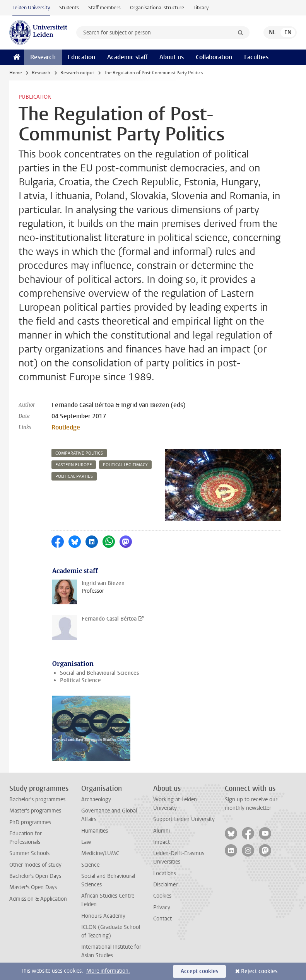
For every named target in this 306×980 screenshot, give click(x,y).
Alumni (162, 831)
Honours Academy (103, 916)
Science (90, 865)
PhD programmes (30, 822)
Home (15, 73)
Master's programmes (35, 811)
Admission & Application (38, 899)
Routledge (66, 427)
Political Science (80, 680)
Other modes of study (35, 865)
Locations (165, 873)
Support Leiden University (184, 819)
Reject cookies (259, 971)
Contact (162, 919)
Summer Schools (29, 853)
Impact (162, 842)
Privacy (162, 907)
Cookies (162, 896)
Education (81, 57)
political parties (74, 476)
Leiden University (31, 8)
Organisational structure (157, 8)
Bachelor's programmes (37, 800)
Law (86, 842)
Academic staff (127, 57)
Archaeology (96, 800)
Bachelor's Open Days (35, 876)
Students (69, 8)
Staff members (104, 8)
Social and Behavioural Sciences (99, 673)
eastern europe (74, 465)
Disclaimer (165, 885)
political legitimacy (125, 465)
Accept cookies (199, 971)
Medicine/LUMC (100, 853)
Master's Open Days (33, 887)
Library (201, 8)
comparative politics (79, 453)
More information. (108, 971)
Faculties (256, 57)
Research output (77, 73)
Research (43, 57)
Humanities (95, 831)
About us (172, 57)
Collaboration (214, 57)
